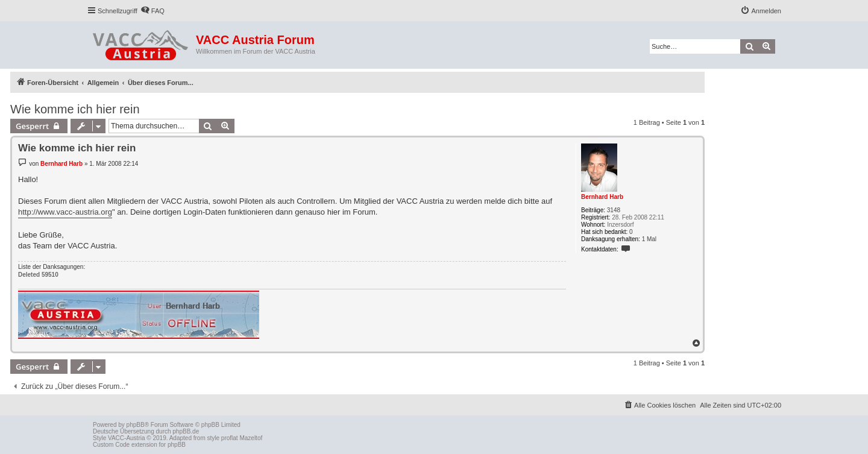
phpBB (136, 425)
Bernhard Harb (602, 197)
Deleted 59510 (38, 275)
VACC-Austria (127, 438)
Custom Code (111, 445)
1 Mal (649, 239)
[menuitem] (153, 11)
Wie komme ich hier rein (75, 109)
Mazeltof (251, 438)
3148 (614, 210)
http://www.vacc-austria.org (65, 212)
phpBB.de (186, 431)
